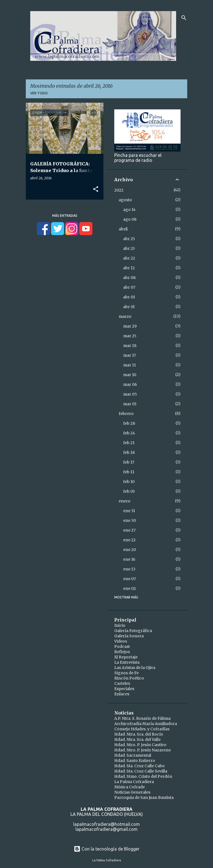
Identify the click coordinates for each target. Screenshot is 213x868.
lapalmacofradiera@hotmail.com (106, 824)
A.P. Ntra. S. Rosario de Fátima (142, 718)
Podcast (122, 646)
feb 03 (129, 491)
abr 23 (129, 248)
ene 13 (129, 569)
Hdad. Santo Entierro (135, 761)
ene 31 (129, 511)
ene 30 (130, 520)
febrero (126, 414)
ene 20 (130, 550)
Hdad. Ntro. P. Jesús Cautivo (140, 745)
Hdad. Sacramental (133, 755)
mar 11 (130, 365)
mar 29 (130, 326)
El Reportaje (126, 657)
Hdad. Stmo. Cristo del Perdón (143, 776)
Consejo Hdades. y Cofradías (142, 729)
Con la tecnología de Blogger (107, 849)
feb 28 (129, 423)
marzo (125, 316)
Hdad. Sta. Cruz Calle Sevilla (141, 771)
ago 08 (130, 219)
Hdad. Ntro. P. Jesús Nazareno (143, 750)
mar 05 (130, 394)
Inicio (120, 625)
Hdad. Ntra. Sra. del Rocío (139, 734)
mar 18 (130, 346)
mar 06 (130, 384)
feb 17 (129, 462)
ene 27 (129, 530)
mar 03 (130, 404)
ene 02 (130, 588)
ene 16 (129, 559)
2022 (119, 190)
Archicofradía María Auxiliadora (146, 724)
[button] (96, 189)
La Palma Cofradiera (134, 782)
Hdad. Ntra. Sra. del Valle (137, 739)
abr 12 (129, 268)
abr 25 (129, 239)
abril (123, 229)
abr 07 (129, 287)
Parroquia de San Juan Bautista (144, 797)
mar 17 (130, 355)
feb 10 (129, 482)
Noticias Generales (132, 792)
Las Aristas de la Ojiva (135, 668)
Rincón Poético (129, 678)
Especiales (124, 689)
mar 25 (130, 336)
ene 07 (130, 579)
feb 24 (129, 433)
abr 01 (129, 307)
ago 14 (129, 210)
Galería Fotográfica (133, 631)
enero (125, 501)
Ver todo (39, 93)
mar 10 (130, 375)
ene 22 (129, 540)
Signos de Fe (126, 673)
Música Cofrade (130, 787)
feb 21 (129, 443)
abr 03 (129, 297)
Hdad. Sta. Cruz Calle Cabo (140, 766)
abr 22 (129, 258)
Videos (121, 641)
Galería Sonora (129, 636)
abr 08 (129, 278)
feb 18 (129, 452)
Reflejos (122, 652)
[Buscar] (184, 18)
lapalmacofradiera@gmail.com (106, 829)
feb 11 (129, 472)
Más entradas (65, 216)
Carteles (122, 683)
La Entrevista (127, 662)
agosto (125, 200)
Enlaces (122, 694)
